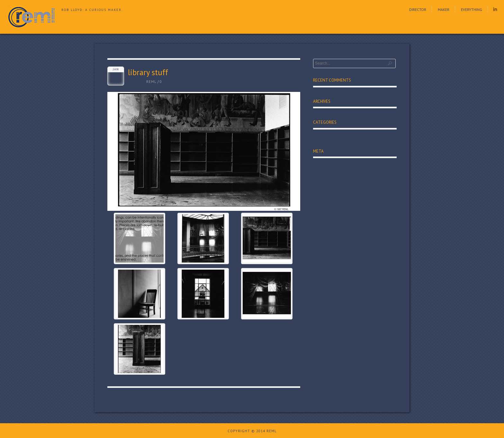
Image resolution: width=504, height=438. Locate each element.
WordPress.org (327, 187)
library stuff (148, 72)
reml (151, 82)
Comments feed (328, 179)
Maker (444, 9)
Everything (472, 9)
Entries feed (325, 171)
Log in (319, 164)
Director (418, 9)
